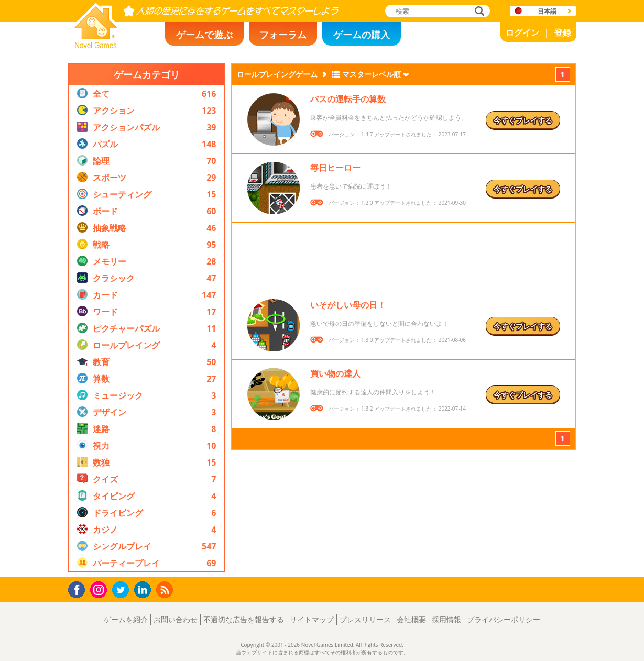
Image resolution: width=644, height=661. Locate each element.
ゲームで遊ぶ (204, 35)
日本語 (547, 11)
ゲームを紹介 (126, 619)
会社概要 (411, 619)
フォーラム (283, 35)
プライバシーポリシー (504, 619)
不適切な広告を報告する (244, 619)
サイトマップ (312, 619)
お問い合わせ (176, 619)
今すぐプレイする (523, 120)
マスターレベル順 (372, 74)
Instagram (100, 589)
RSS (166, 590)
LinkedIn (144, 590)
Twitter (123, 591)
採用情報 (446, 619)
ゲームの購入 (362, 35)
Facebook (79, 588)
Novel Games (94, 45)
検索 (478, 12)
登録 (563, 32)
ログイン (522, 32)
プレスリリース (365, 619)
